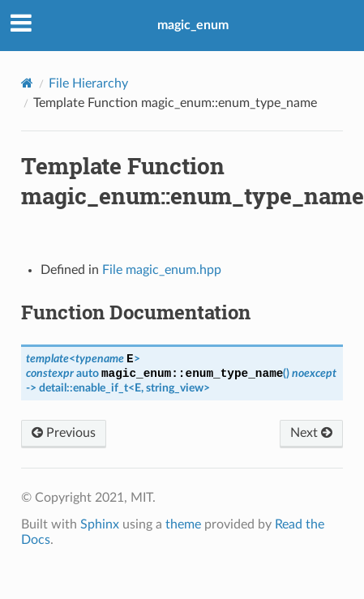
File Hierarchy (88, 83)
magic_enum (193, 25)
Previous (64, 433)
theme (183, 524)
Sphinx (100, 524)
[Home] (27, 83)
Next (311, 433)
